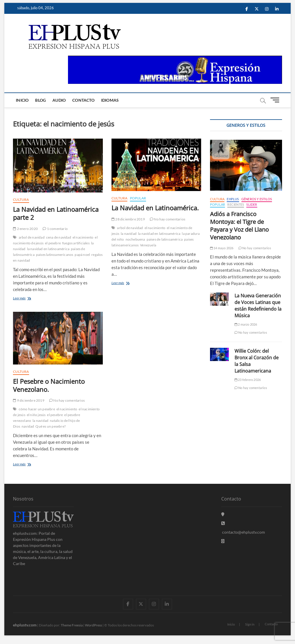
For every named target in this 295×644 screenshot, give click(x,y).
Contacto (83, 100)
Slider (252, 204)
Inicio (22, 100)
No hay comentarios (168, 219)
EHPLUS (233, 199)
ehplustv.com (25, 625)
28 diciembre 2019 (128, 219)
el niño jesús (36, 415)
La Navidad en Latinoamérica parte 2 (56, 213)
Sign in (250, 624)
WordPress (93, 625)
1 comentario (55, 229)
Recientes (236, 204)
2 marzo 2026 (246, 324)
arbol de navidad (32, 237)
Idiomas (110, 100)
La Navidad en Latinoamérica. (155, 208)
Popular (138, 198)
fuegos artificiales (76, 243)
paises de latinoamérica (165, 239)
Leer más (29, 299)
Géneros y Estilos (257, 199)
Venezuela (148, 245)
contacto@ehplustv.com (243, 532)
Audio (59, 100)
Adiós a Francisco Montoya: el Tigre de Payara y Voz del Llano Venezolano (239, 226)
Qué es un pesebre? (51, 426)
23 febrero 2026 (248, 380)
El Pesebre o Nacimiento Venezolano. (49, 385)
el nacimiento (83, 237)
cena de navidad (59, 237)
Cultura (21, 200)
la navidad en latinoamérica (48, 249)
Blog (40, 100)
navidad (28, 426)
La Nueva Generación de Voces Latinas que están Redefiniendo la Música (258, 306)
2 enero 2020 (25, 229)
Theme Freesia (72, 625)
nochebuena (135, 239)
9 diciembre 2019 (29, 400)
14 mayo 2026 (222, 248)
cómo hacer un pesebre (37, 409)
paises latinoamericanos (55, 255)
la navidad (129, 234)
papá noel (82, 255)
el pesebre (53, 243)
